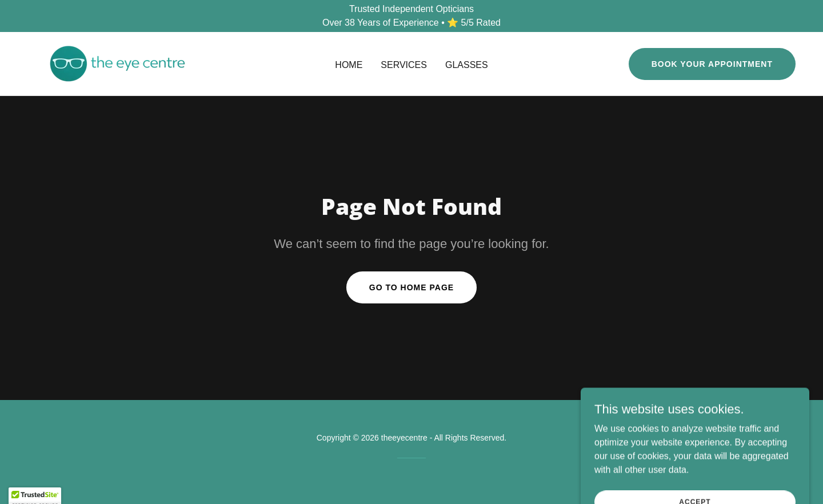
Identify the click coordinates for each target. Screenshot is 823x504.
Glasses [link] (467, 65)
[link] (117, 63)
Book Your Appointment (712, 64)
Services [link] (404, 65)
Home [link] (349, 65)
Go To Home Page (411, 287)
